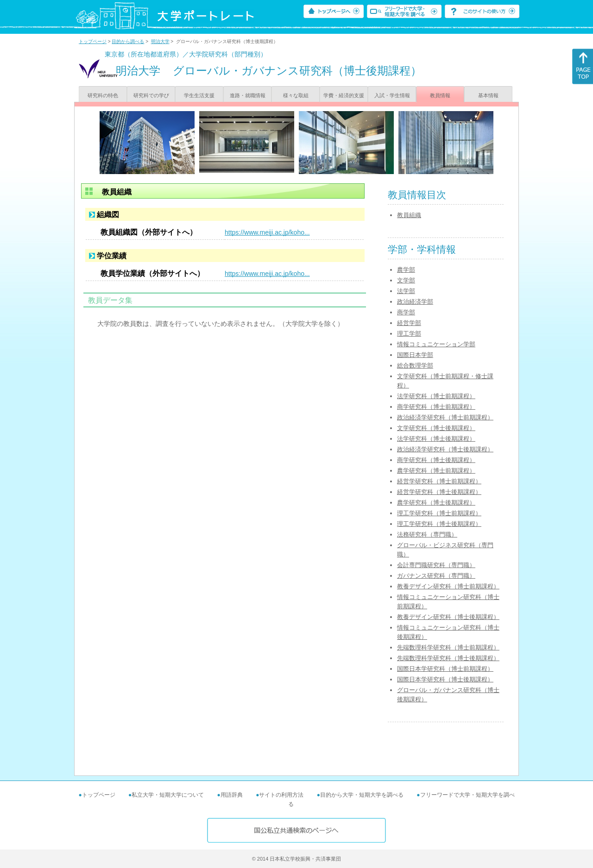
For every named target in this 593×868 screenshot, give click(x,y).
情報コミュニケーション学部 (436, 344)
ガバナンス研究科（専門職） (436, 576)
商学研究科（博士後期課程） (436, 460)
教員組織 (409, 215)
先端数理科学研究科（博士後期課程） (448, 658)
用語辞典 (232, 795)
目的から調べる (128, 41)
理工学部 (409, 334)
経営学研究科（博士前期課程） (439, 481)
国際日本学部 (415, 355)
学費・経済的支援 (344, 95)
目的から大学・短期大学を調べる (362, 795)
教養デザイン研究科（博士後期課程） (448, 617)
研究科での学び (151, 95)
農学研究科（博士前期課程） (436, 471)
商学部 (406, 312)
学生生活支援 (199, 95)
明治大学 (160, 41)
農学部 (406, 270)
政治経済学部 (415, 302)
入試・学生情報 (392, 95)
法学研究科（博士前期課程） (436, 396)
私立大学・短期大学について (168, 795)
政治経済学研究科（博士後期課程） (445, 449)
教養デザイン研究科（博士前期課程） (448, 586)
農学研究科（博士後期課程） (436, 503)
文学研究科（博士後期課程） (436, 428)
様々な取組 (296, 95)
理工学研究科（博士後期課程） (439, 524)
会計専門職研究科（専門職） (436, 565)
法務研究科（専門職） (427, 534)
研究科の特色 (103, 95)
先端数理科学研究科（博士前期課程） (448, 647)
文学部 (406, 280)
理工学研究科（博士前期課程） (439, 513)
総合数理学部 (415, 365)
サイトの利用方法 (281, 795)
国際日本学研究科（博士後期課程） (445, 679)
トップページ (93, 41)
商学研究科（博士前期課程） (436, 407)
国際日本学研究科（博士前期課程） (445, 669)
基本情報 (488, 95)
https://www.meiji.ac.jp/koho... (267, 232)
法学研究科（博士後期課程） (436, 439)
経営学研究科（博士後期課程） (439, 492)
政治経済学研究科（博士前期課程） (445, 417)
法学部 (406, 291)
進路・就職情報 (248, 95)
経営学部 (409, 323)
